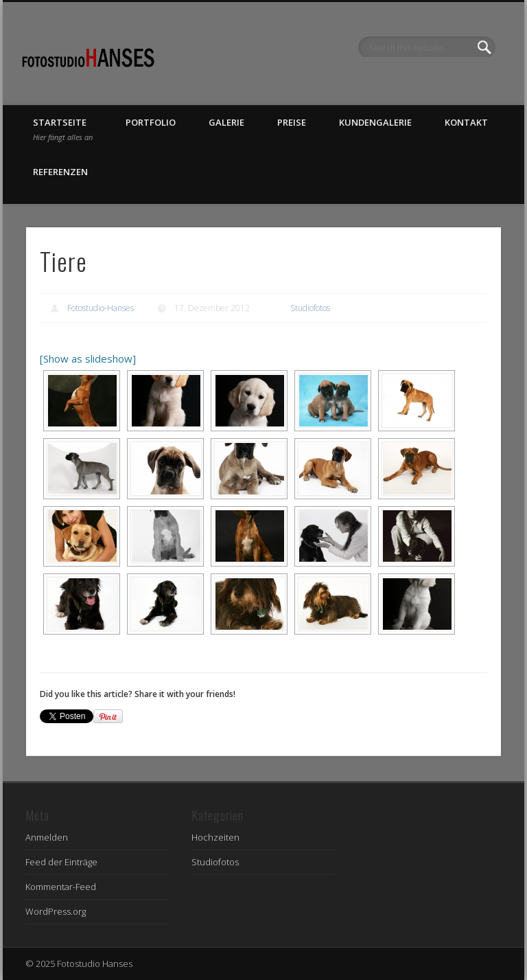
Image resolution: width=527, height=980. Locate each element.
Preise (292, 122)
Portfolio (151, 122)
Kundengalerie (375, 122)
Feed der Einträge (61, 862)
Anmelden (47, 837)
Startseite (63, 129)
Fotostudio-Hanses (101, 308)
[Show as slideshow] (88, 358)
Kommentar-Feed (61, 887)
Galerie (226, 122)
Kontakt (466, 122)
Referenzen (60, 172)
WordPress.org (56, 911)
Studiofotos (310, 308)
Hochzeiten (215, 837)
